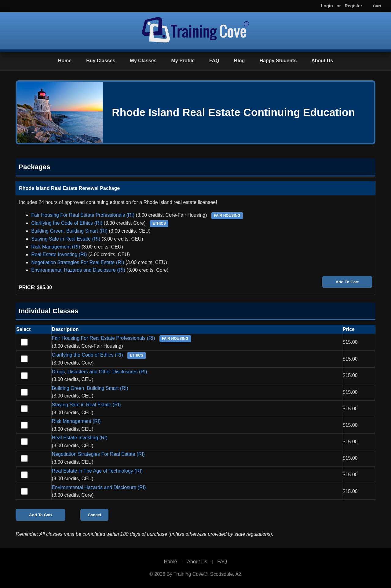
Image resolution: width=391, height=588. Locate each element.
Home (65, 61)
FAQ (214, 61)
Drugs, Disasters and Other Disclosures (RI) (100, 372)
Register (353, 6)
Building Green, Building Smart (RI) (69, 231)
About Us (322, 61)
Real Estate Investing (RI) (59, 254)
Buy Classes (101, 61)
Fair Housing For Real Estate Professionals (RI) (83, 215)
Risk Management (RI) (56, 247)
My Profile (183, 61)
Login (327, 6)
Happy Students (278, 61)
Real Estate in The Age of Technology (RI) (97, 471)
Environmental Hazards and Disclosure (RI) (78, 270)
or (339, 6)
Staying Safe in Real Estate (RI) (66, 239)
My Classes (143, 61)
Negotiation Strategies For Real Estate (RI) (78, 262)
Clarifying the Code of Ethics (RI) (67, 223)
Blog (239, 61)
